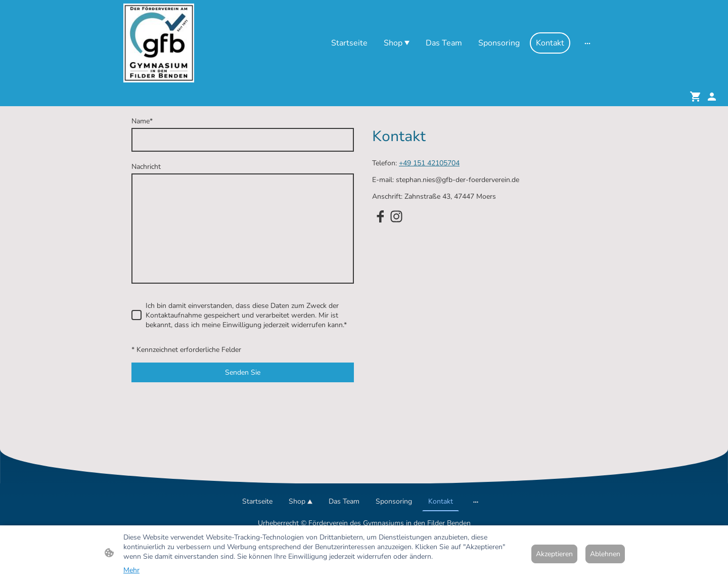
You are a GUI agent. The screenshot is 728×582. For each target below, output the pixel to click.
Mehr (131, 570)
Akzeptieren (554, 554)
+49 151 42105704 (429, 163)
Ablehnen (605, 554)
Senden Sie (243, 372)
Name (142, 121)
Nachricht (146, 167)
